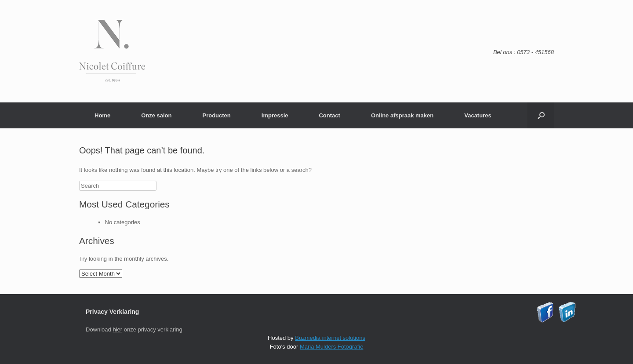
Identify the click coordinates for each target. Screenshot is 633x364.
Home (102, 115)
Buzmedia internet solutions (330, 338)
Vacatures (478, 115)
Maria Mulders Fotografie (332, 347)
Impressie (275, 115)
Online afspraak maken (402, 115)
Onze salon (156, 115)
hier (117, 329)
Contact (329, 115)
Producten (216, 115)
